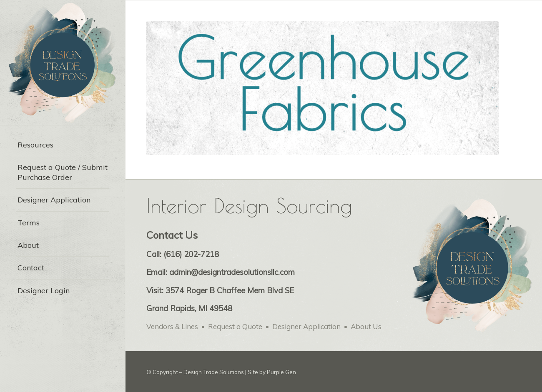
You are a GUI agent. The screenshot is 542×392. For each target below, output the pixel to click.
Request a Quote (235, 326)
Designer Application (306, 326)
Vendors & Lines (172, 326)
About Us (366, 326)
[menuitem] (63, 145)
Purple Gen (281, 372)
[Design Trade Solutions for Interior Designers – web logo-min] (63, 62)
